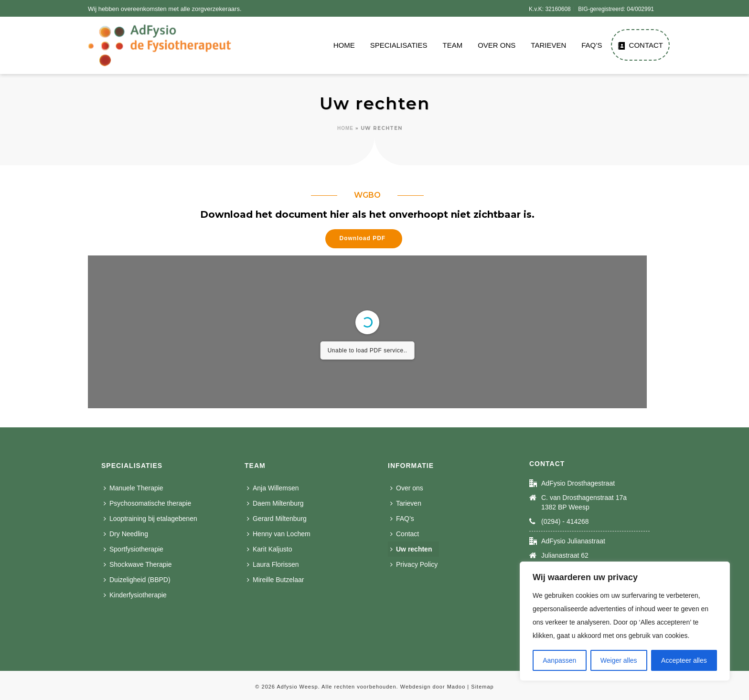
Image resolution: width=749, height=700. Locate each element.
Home (344, 45)
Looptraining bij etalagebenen (150, 519)
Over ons (497, 45)
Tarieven (548, 45)
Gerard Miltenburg (277, 519)
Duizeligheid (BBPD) (137, 580)
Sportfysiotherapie (134, 549)
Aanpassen (559, 660)
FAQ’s (592, 45)
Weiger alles (619, 660)
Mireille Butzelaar (275, 580)
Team (452, 45)
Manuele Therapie (134, 488)
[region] (625, 621)
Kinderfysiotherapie (135, 595)
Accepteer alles (684, 660)
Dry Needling (126, 534)
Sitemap (482, 687)
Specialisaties (399, 45)
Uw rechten (411, 549)
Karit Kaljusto (269, 549)
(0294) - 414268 (565, 521)
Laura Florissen (273, 564)
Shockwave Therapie (138, 564)
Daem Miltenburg (275, 503)
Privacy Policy (414, 564)
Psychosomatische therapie (147, 503)
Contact (640, 45)
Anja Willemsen (273, 488)
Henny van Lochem (279, 534)
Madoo (456, 687)
